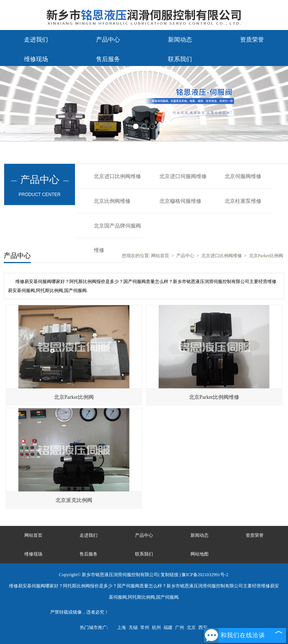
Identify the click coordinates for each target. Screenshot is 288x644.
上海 (121, 628)
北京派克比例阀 (74, 500)
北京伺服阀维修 (243, 176)
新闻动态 (180, 40)
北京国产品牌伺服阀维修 (117, 231)
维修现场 (36, 59)
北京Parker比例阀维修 (214, 397)
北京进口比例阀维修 (117, 176)
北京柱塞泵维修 (243, 201)
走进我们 (36, 40)
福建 (168, 628)
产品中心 (108, 40)
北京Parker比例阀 (266, 256)
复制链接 (169, 575)
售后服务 (108, 59)
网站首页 (160, 256)
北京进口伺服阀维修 (183, 176)
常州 (145, 628)
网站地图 (199, 554)
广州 (180, 628)
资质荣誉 (252, 40)
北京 (191, 628)
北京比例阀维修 (112, 201)
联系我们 (180, 59)
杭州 (156, 628)
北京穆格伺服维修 (180, 201)
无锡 (133, 628)
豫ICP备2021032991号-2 (205, 575)
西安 (203, 628)
